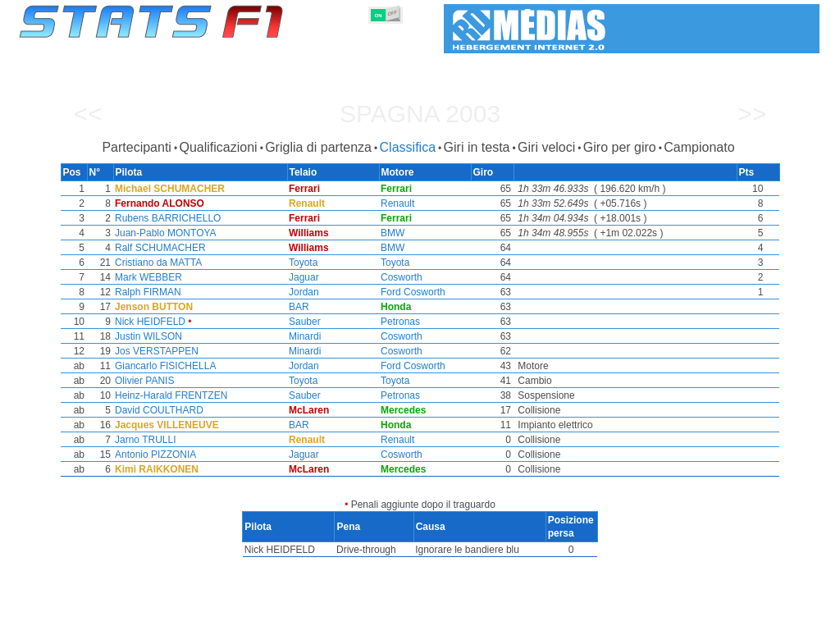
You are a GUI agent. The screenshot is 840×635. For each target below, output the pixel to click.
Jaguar (302, 277)
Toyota (301, 263)
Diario (603, 619)
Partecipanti (137, 147)
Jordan (302, 292)
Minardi (303, 336)
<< (87, 114)
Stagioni (139, 619)
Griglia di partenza (318, 147)
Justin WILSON (145, 336)
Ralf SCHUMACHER (157, 248)
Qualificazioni (218, 147)
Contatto (789, 619)
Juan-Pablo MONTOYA (162, 233)
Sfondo (733, 619)
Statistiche (76, 619)
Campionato (699, 147)
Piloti (261, 619)
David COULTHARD (156, 410)
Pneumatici (437, 619)
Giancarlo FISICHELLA (162, 366)
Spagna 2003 (420, 114)
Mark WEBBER (145, 277)
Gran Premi (204, 619)
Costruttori (317, 619)
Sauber (303, 322)
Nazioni (500, 619)
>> (752, 114)
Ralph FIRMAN (145, 292)
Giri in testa (477, 147)
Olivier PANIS (141, 381)
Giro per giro (620, 147)
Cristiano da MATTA (155, 263)
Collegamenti (667, 619)
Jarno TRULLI (142, 440)
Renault (397, 203)
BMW (393, 233)
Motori (377, 619)
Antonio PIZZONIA (152, 455)
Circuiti (552, 619)
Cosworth (402, 277)
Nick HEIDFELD (147, 322)
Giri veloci (546, 147)
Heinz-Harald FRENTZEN (168, 395)
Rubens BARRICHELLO (164, 218)
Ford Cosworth (413, 292)
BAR (297, 307)
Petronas (400, 322)
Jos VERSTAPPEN (153, 351)
